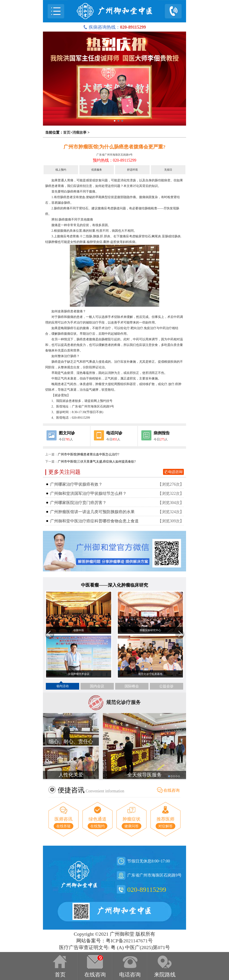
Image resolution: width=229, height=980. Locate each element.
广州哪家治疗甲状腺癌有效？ (76, 484)
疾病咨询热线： (115, 27)
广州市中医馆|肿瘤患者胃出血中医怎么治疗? (88, 454)
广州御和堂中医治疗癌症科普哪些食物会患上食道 (94, 521)
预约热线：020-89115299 (114, 160)
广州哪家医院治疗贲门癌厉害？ (78, 503)
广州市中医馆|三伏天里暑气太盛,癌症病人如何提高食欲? (97, 462)
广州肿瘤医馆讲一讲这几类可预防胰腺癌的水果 (92, 512)
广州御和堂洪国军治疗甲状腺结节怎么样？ (88, 493)
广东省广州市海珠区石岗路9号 (114, 155)
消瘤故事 (79, 132)
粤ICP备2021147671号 (129, 941)
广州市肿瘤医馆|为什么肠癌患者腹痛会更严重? (114, 147)
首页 (67, 132)
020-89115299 (147, 889)
